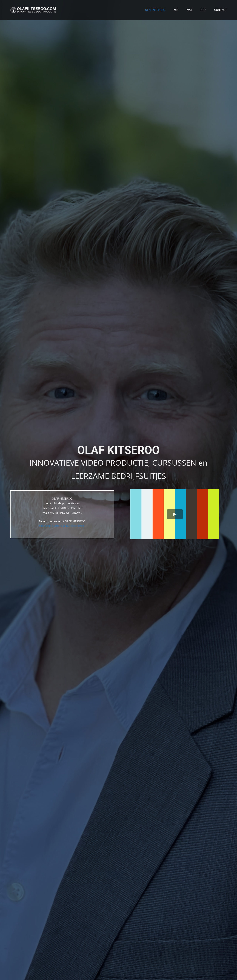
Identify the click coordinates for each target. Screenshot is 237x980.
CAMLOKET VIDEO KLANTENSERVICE (62, 526)
